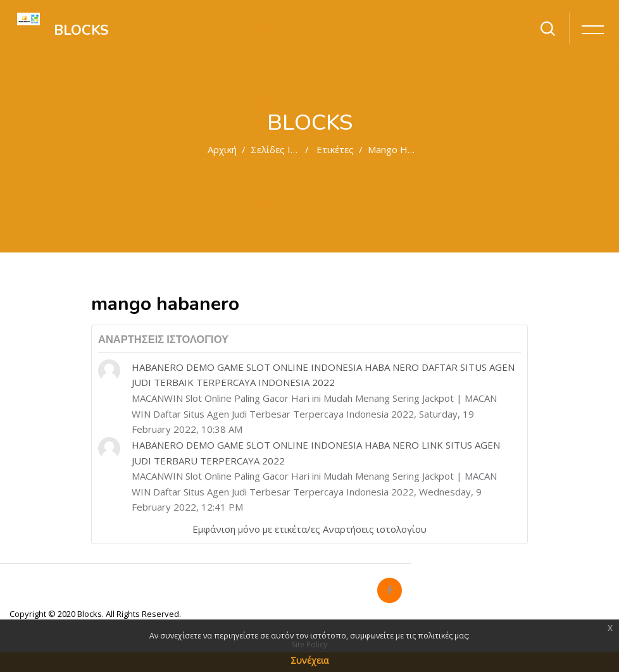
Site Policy (309, 644)
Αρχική (222, 149)
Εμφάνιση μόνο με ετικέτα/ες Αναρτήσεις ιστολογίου (309, 529)
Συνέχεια (309, 660)
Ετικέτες (335, 149)
